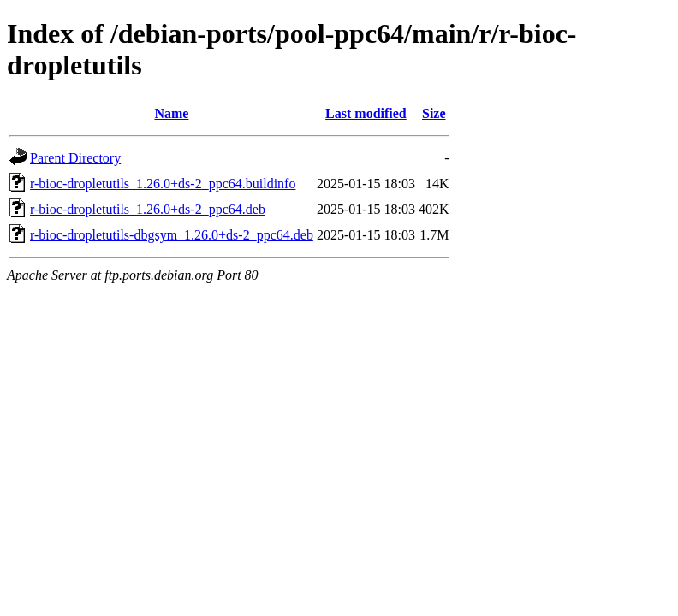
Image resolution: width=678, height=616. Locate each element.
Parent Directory (75, 158)
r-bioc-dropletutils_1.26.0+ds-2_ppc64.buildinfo (163, 184)
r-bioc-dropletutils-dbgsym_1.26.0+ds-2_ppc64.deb (172, 235)
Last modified (366, 113)
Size (434, 113)
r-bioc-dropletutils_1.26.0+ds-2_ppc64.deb (148, 209)
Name (171, 113)
